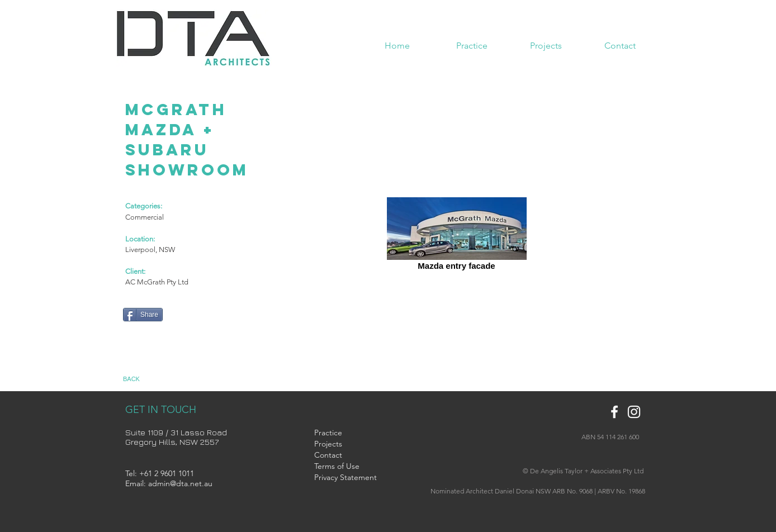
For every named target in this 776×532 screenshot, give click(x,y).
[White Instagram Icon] (634, 412)
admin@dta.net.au (180, 483)
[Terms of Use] (348, 467)
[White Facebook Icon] (614, 412)
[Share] (143, 315)
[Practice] (342, 433)
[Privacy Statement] (346, 478)
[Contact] (342, 455)
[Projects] (342, 444)
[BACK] (142, 379)
